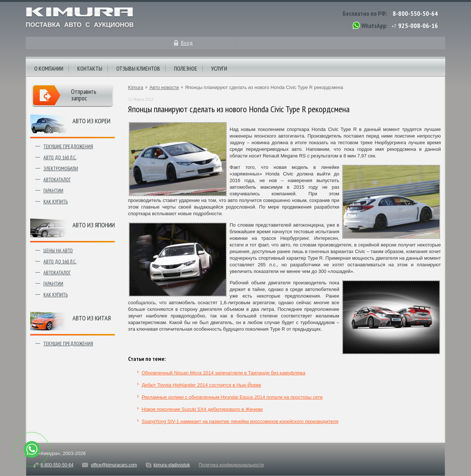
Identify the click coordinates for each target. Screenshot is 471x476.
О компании (49, 68)
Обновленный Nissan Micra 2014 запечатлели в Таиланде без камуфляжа (224, 373)
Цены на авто (58, 251)
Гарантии (53, 191)
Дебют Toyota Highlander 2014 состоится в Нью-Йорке (201, 385)
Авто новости (164, 87)
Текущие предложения (68, 146)
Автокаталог (57, 180)
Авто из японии (94, 225)
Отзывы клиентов (138, 68)
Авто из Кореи (91, 121)
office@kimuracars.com (114, 465)
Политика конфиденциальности (231, 465)
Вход (187, 43)
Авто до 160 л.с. (60, 157)
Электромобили (61, 168)
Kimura (136, 87)
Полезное (186, 68)
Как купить (56, 202)
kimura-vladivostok (172, 465)
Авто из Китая (92, 318)
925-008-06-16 (418, 26)
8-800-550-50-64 (415, 13)
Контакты (90, 68)
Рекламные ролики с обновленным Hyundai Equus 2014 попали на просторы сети (232, 397)
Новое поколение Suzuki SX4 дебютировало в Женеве (202, 409)
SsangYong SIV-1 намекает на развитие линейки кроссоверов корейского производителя (240, 421)
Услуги (219, 68)
